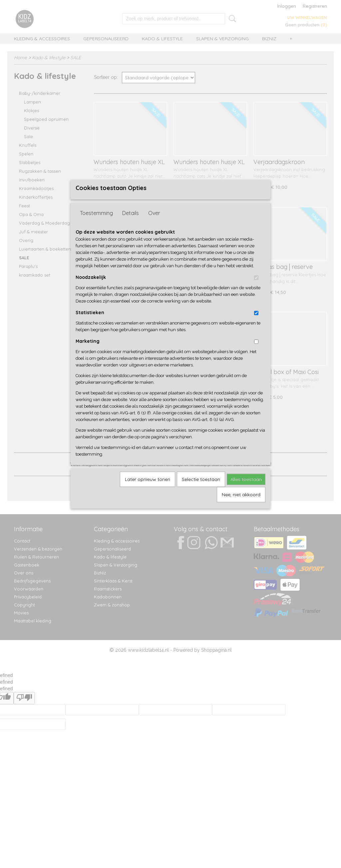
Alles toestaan (246, 490)
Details (131, 224)
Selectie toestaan (201, 490)
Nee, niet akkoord (241, 506)
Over (154, 224)
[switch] (256, 289)
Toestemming (96, 224)
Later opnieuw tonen (148, 490)
